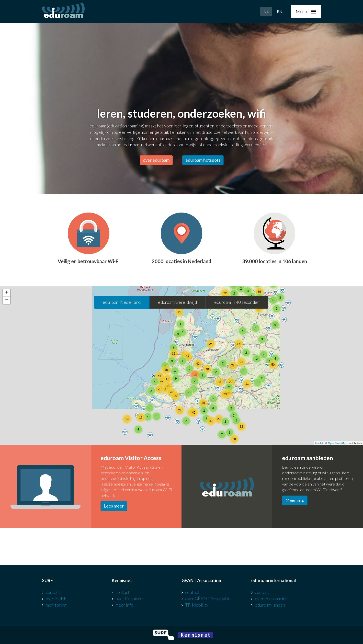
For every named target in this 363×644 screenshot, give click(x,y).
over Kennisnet (130, 599)
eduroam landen (270, 605)
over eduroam (156, 160)
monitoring (56, 605)
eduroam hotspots (203, 160)
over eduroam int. (271, 599)
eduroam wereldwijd (177, 302)
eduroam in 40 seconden (237, 302)
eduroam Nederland (122, 302)
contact (53, 592)
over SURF (56, 599)
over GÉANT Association (209, 599)
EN (280, 11)
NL (266, 11)
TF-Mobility (197, 605)
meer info (124, 605)
